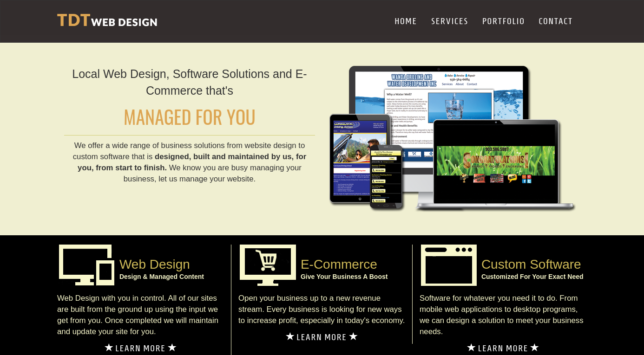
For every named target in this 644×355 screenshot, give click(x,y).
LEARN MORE (141, 348)
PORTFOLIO (504, 21)
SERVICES (450, 21)
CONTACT (556, 21)
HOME (406, 21)
